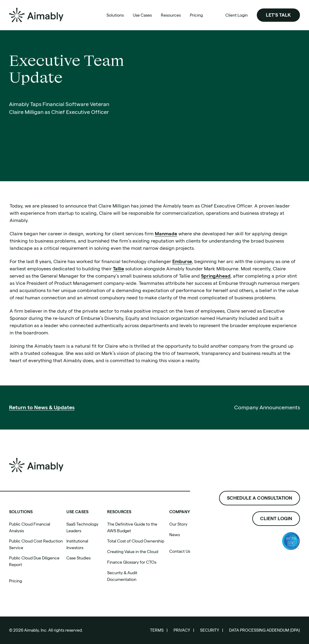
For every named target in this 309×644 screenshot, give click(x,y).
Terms (157, 630)
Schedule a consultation (260, 498)
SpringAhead (216, 276)
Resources (119, 512)
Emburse (182, 261)
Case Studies (78, 558)
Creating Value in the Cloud (133, 552)
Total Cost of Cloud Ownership (136, 541)
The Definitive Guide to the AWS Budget (132, 527)
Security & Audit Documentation (122, 576)
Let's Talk (278, 15)
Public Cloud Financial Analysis (30, 527)
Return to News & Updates (42, 407)
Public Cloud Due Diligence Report (34, 561)
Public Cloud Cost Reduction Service (36, 544)
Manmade (166, 234)
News (175, 535)
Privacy (182, 630)
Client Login (276, 518)
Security (210, 630)
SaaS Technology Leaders (82, 527)
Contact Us (180, 551)
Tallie (118, 269)
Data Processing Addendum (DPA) (264, 630)
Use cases (77, 512)
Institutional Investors (77, 544)
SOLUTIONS (21, 512)
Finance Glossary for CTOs (132, 562)
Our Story (178, 524)
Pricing (16, 581)
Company (180, 512)
